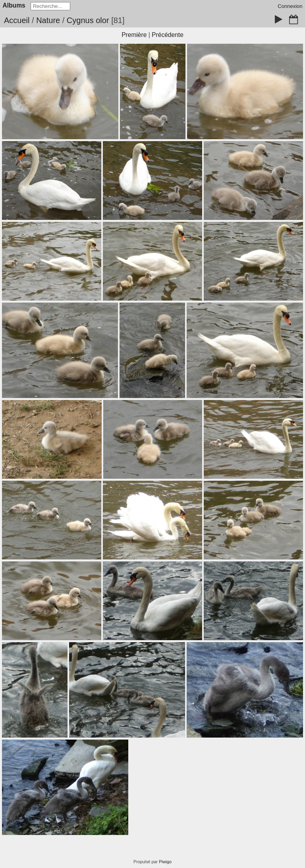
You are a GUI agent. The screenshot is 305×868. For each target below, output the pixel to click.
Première (134, 35)
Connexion (290, 6)
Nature (48, 20)
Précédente (168, 35)
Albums (14, 5)
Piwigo (165, 862)
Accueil (17, 20)
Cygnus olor (88, 20)
